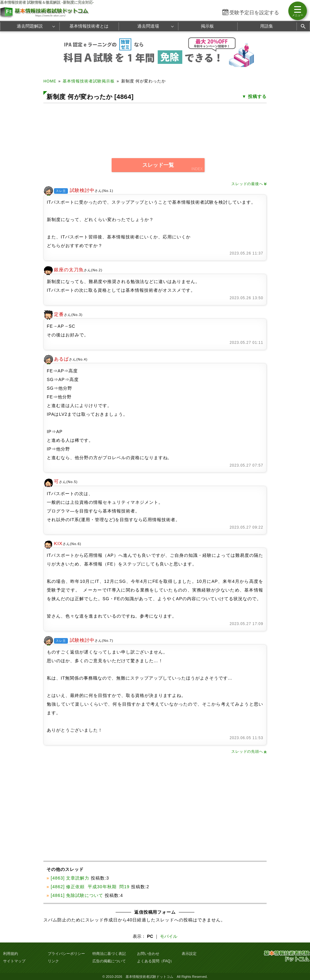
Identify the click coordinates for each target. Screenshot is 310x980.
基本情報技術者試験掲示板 (89, 81)
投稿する (257, 96)
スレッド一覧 (158, 165)
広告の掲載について (109, 961)
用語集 (267, 26)
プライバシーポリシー (66, 954)
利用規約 (11, 954)
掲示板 (207, 26)
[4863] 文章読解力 (70, 878)
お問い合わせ (148, 954)
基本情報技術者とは (89, 26)
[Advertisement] (160, 127)
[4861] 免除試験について (77, 895)
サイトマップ (14, 961)
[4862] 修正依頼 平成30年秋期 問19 (90, 887)
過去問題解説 (30, 26)
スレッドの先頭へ (249, 752)
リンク (53, 961)
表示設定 (189, 954)
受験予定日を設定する (254, 13)
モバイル (169, 936)
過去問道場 (148, 26)
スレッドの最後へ (249, 184)
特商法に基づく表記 (109, 954)
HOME (50, 81)
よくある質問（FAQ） (156, 961)
